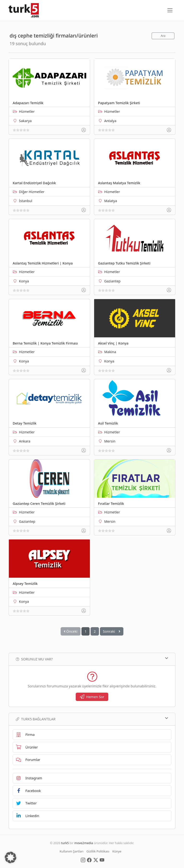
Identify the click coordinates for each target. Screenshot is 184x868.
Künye (117, 851)
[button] (11, 857)
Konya (24, 281)
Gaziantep (112, 281)
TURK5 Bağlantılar (92, 719)
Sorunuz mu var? (92, 659)
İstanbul (26, 201)
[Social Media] (83, 860)
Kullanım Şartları (72, 851)
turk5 (65, 843)
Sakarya (25, 121)
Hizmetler (27, 111)
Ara (163, 36)
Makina (110, 352)
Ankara (25, 441)
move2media (84, 843)
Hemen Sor (92, 697)
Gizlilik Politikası (98, 851)
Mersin (110, 441)
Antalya (110, 121)
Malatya (111, 201)
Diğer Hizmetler (32, 192)
